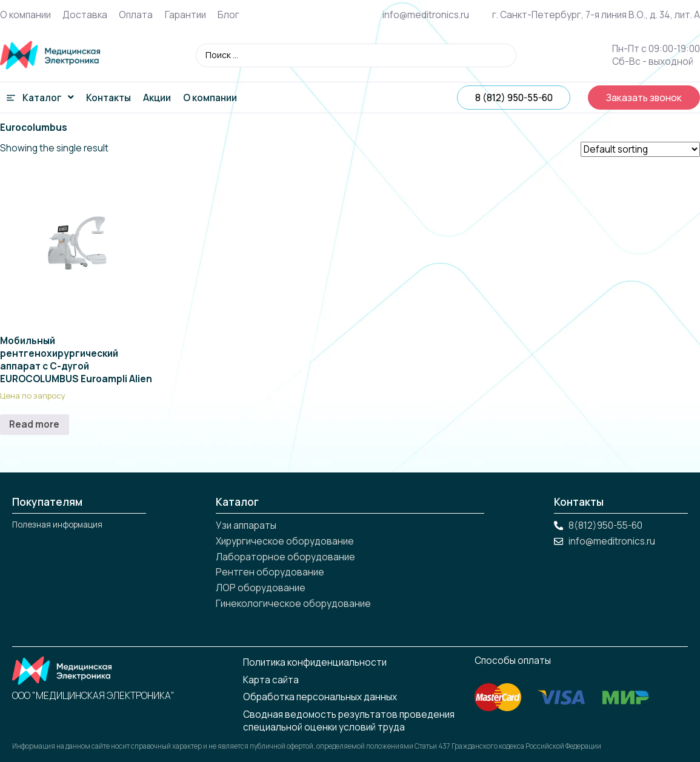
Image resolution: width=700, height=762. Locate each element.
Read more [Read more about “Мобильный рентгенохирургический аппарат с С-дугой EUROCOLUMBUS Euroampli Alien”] (34, 424)
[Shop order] (640, 149)
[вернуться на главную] (50, 55)
